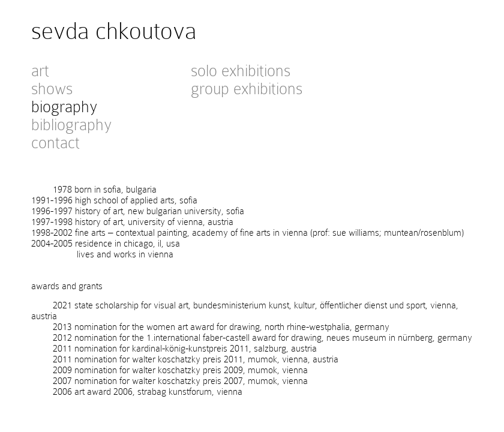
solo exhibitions (241, 71)
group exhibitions (247, 89)
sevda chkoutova (114, 31)
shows (52, 89)
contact (55, 143)
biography (64, 107)
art (40, 71)
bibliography (71, 125)
